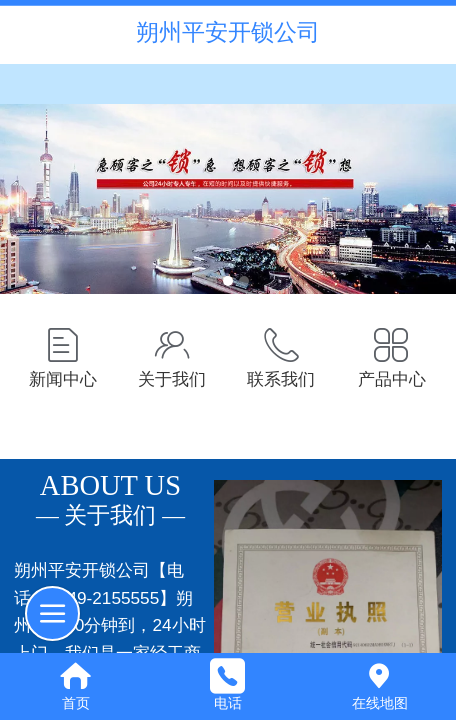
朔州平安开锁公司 (228, 32)
